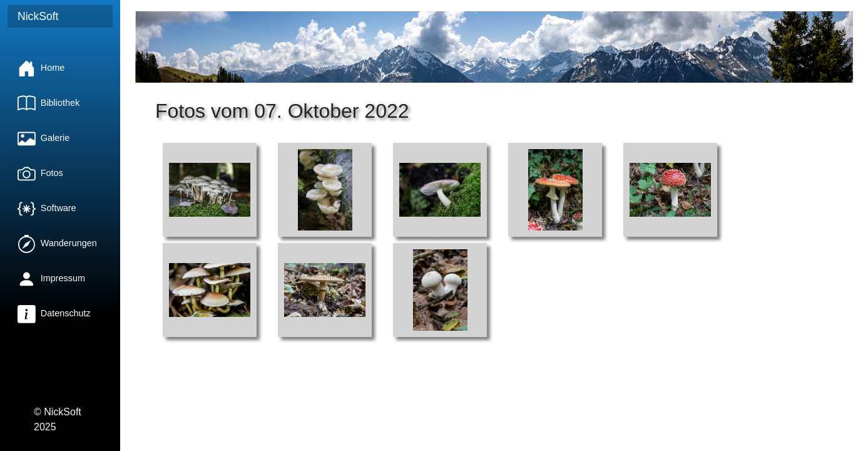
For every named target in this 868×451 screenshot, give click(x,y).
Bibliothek (49, 103)
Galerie (43, 138)
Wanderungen (57, 243)
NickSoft (38, 16)
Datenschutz (54, 313)
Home (41, 68)
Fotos (40, 173)
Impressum (51, 278)
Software (47, 208)
